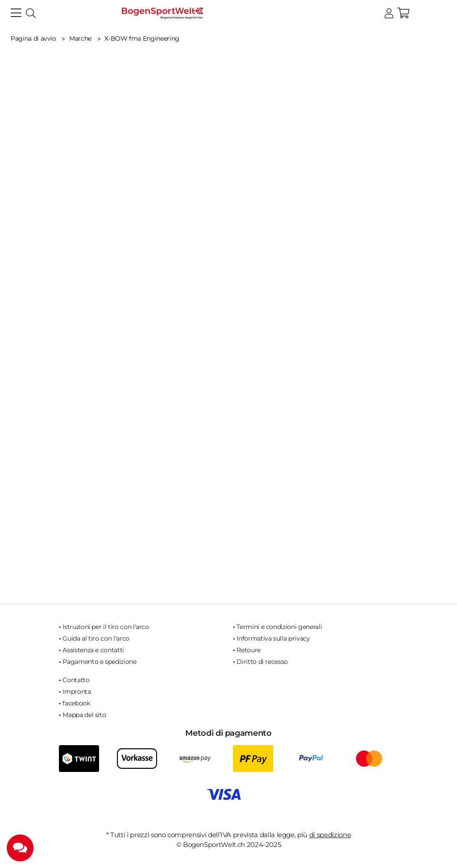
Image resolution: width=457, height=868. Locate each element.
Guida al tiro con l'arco (96, 638)
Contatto (76, 680)
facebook (76, 703)
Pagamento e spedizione (99, 662)
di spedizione (330, 835)
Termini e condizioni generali (279, 627)
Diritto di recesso (262, 662)
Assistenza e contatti (93, 650)
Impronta (77, 692)
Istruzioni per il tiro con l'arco (106, 627)
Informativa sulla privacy (273, 638)
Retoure (249, 650)
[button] (389, 14)
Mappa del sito (84, 715)
